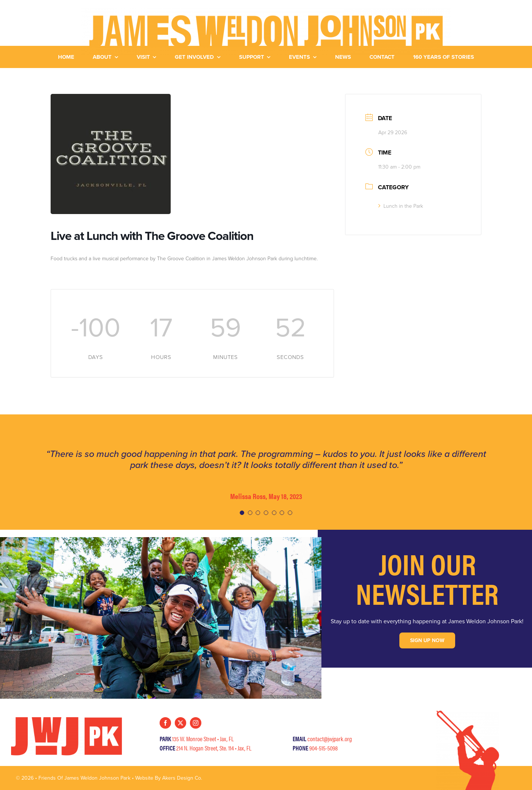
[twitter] (180, 723)
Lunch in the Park (401, 206)
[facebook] (165, 723)
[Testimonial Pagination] (242, 513)
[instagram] (196, 723)
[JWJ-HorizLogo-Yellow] (266, 10)
